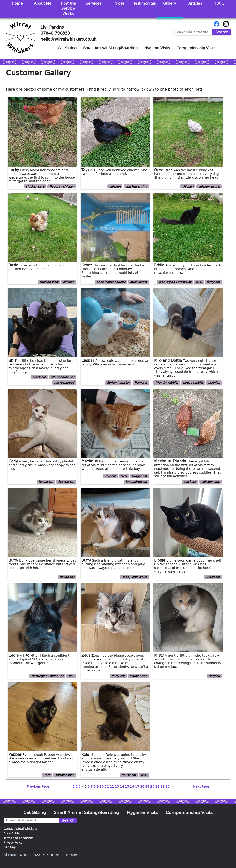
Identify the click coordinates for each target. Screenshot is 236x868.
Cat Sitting (67, 48)
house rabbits (193, 383)
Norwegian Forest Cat (175, 282)
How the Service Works (68, 9)
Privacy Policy (13, 843)
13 (117, 786)
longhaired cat (136, 482)
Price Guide (12, 833)
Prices (119, 3)
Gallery (170, 3)
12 (112, 786)
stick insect (139, 282)
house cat (46, 482)
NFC (199, 282)
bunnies (214, 383)
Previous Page (38, 786)
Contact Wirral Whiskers (20, 829)
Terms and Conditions (19, 838)
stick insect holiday (111, 282)
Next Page (201, 786)
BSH (144, 775)
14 (122, 786)
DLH (124, 476)
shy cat (110, 476)
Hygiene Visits (157, 48)
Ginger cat (139, 476)
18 (142, 786)
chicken (115, 187)
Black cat (213, 577)
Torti (47, 775)
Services (93, 3)
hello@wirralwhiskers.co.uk (68, 39)
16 (132, 786)
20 (152, 786)
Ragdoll (214, 676)
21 (157, 786)
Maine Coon (138, 676)
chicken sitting (136, 187)
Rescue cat (66, 482)
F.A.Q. (220, 3)
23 (168, 786)
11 (107, 786)
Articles (195, 3)
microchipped (64, 383)
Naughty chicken (62, 187)
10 (102, 786)
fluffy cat (213, 282)
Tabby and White (135, 577)
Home (17, 3)
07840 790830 (55, 33)
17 (137, 786)
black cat (39, 377)
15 (127, 786)
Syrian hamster (118, 383)
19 (147, 786)
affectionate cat (62, 377)
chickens (190, 482)
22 (162, 786)
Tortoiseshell (65, 775)
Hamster (141, 383)
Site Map (10, 847)
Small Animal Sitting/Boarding (110, 48)
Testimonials (144, 3)
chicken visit (49, 282)
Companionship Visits (196, 48)
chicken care (35, 187)
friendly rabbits (167, 383)
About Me (43, 3)
